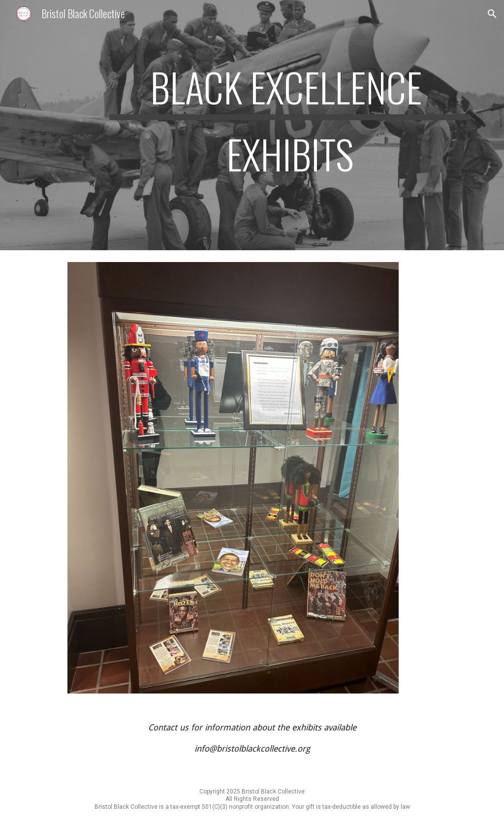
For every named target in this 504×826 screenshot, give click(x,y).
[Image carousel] (233, 478)
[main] (290, 125)
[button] (492, 14)
